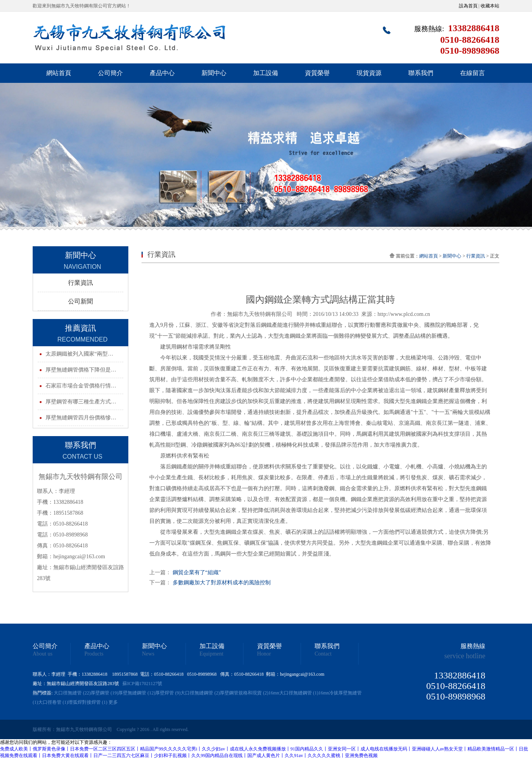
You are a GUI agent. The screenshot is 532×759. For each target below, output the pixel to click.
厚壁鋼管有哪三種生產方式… (81, 402)
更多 (113, 702)
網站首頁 (59, 73)
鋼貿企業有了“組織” (197, 572)
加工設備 (266, 73)
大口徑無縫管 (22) (72, 693)
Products (94, 654)
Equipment (211, 654)
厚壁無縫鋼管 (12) (137, 693)
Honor (264, 654)
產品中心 (162, 73)
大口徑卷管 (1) (53, 702)
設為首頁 (468, 6)
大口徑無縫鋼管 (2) (200, 693)
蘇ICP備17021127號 (142, 684)
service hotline (465, 656)
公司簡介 (110, 73)
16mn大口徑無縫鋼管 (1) (293, 693)
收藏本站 (490, 6)
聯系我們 (421, 73)
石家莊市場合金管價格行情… (81, 386)
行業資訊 (80, 283)
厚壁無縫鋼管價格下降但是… (81, 370)
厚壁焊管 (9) (168, 693)
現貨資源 (369, 73)
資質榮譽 (317, 73)
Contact (323, 654)
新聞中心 (214, 73)
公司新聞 (80, 301)
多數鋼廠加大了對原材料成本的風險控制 (222, 583)
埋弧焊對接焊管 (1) (88, 702)
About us (43, 654)
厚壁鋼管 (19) (104, 693)
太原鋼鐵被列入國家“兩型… (79, 354)
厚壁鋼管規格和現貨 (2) (244, 693)
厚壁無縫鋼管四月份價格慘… (81, 418)
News (148, 654)
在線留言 (472, 73)
